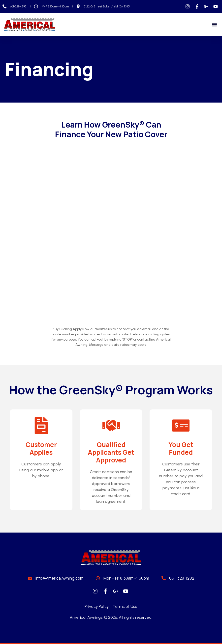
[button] (214, 24)
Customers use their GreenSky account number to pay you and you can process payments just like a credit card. (181, 479)
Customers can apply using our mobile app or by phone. (41, 470)
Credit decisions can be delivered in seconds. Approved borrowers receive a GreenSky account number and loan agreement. (111, 487)
